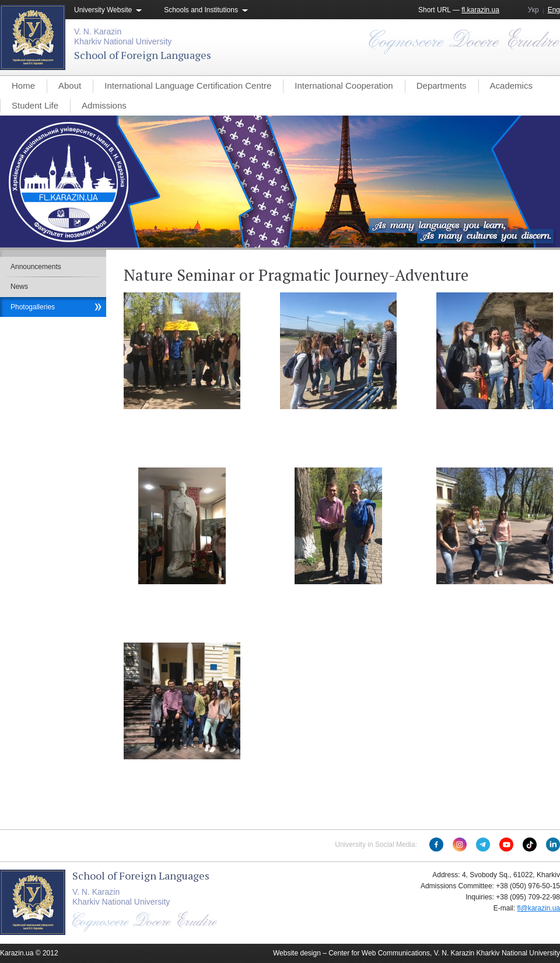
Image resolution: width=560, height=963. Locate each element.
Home (23, 86)
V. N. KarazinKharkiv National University (123, 36)
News (19, 287)
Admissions (104, 105)
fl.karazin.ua (480, 10)
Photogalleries (33, 307)
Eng (554, 10)
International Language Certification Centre (188, 86)
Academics (511, 86)
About (70, 86)
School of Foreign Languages (143, 55)
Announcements (36, 267)
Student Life (35, 105)
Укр (533, 10)
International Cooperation (344, 86)
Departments (442, 86)
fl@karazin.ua (538, 908)
